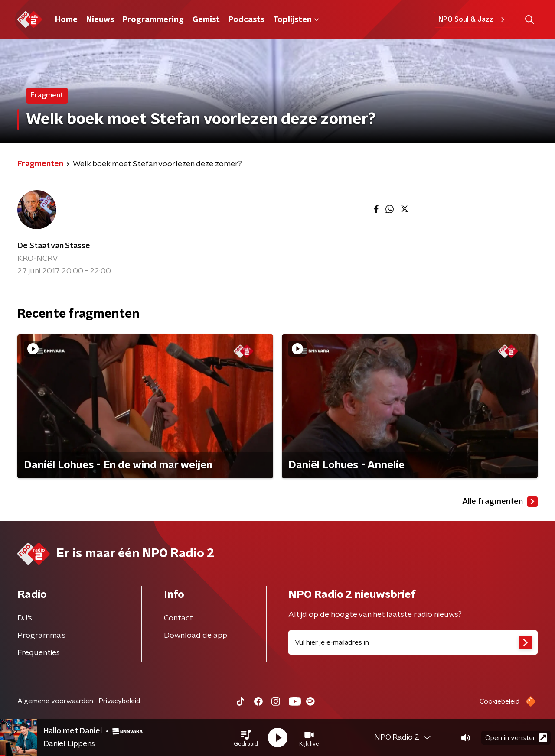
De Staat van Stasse (54, 246)
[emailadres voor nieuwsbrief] (413, 642)
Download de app (196, 636)
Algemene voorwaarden (55, 701)
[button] (246, 738)
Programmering (153, 20)
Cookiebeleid (499, 701)
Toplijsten (296, 20)
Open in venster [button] (516, 738)
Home (66, 20)
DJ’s (25, 618)
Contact (178, 618)
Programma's (41, 636)
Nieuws (100, 20)
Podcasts (246, 20)
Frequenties (39, 653)
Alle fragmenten (500, 502)
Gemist (206, 20)
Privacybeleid (119, 701)
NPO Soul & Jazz (473, 19)
